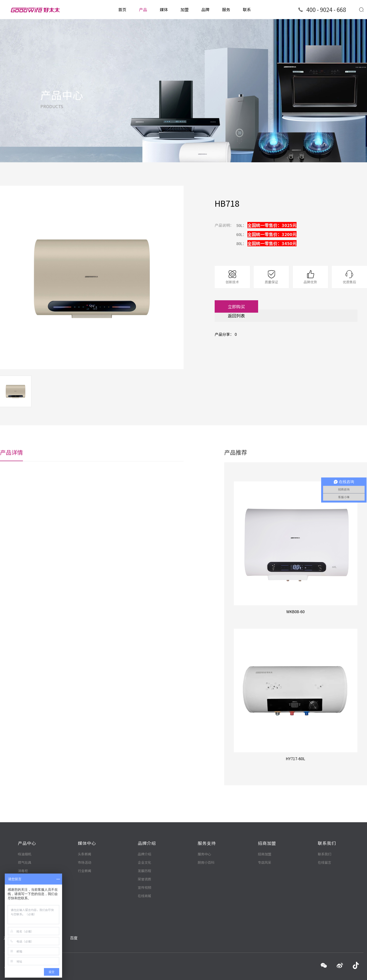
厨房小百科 (206, 848)
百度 (74, 923)
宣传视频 (144, 875)
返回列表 (244, 316)
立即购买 (244, 306)
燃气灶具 (25, 850)
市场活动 (85, 849)
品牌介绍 (144, 842)
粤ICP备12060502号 (100, 973)
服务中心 (204, 840)
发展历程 (144, 858)
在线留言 (324, 848)
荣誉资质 (144, 867)
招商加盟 (265, 840)
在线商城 (144, 883)
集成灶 (23, 867)
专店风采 (265, 848)
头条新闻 (85, 840)
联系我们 (324, 840)
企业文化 (144, 850)
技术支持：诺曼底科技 (345, 973)
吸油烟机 (25, 842)
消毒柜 (23, 859)
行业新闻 (85, 857)
